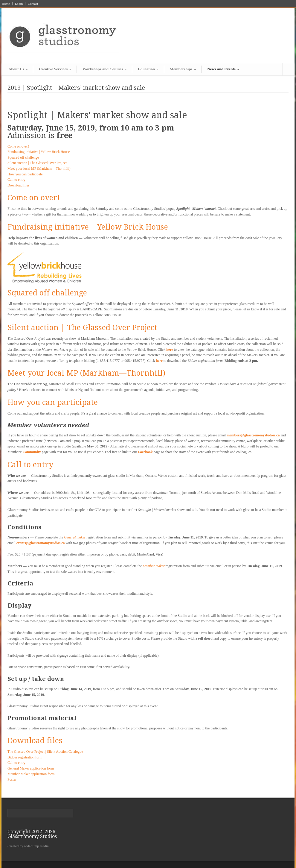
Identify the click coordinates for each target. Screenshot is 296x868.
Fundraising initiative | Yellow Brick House (39, 152)
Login (19, 4)
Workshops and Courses (104, 69)
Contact (33, 4)
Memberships (183, 69)
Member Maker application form (31, 774)
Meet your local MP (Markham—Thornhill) (39, 169)
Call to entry (16, 180)
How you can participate (25, 174)
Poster (12, 779)
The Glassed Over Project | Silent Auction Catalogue (45, 752)
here (170, 350)
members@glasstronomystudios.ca (253, 435)
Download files (19, 185)
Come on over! (18, 146)
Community (32, 452)
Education (148, 69)
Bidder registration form (25, 757)
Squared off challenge (23, 157)
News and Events (223, 69)
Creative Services (55, 69)
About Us (18, 69)
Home (6, 4)
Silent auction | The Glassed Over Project (37, 163)
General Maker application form (31, 768)
